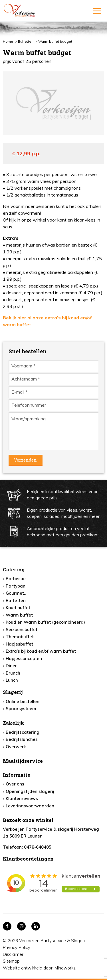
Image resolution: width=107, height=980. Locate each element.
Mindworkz (65, 968)
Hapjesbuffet (19, 644)
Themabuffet (20, 637)
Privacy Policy (17, 947)
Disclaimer (13, 954)
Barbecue (16, 579)
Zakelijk (13, 723)
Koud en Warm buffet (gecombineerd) (45, 622)
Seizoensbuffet (22, 629)
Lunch (12, 680)
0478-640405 (38, 847)
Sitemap (11, 961)
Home (8, 41)
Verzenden (25, 460)
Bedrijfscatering (23, 732)
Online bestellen (23, 701)
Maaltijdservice (23, 761)
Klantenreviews (22, 798)
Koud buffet (18, 608)
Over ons (15, 784)
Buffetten (26, 41)
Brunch (13, 673)
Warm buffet (19, 615)
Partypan (16, 586)
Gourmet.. (16, 593)
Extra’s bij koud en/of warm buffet (41, 651)
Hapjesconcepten (24, 658)
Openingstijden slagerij (30, 791)
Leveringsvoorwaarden (30, 806)
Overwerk (16, 747)
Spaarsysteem (21, 709)
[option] (53, 103)
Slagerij (13, 692)
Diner (11, 666)
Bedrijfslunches (22, 739)
